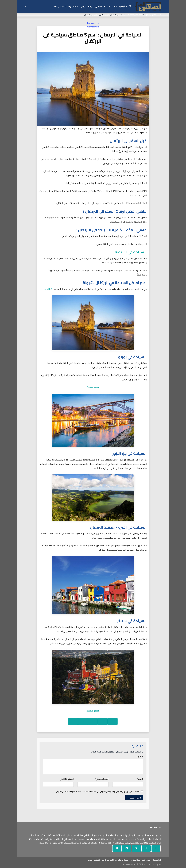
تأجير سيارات (74, 6)
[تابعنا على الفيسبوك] (156, 848)
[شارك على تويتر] (103, 722)
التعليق (140, 756)
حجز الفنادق (101, 6)
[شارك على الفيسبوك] (113, 722)
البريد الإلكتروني (102, 779)
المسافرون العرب (152, 15)
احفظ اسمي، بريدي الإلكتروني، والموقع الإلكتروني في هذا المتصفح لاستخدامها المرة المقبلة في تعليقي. (97, 792)
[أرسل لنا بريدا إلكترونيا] (127, 848)
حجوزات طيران (87, 6)
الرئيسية (123, 6)
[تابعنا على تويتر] (136, 848)
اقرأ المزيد (48, 289)
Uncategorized (135, 15)
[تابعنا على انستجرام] (146, 848)
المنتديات (113, 6)
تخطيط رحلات (60, 6)
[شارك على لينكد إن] (73, 722)
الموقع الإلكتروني (67, 779)
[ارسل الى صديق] (93, 722)
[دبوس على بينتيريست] (83, 722)
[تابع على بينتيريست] (117, 848)
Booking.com (93, 23)
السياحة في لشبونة (131, 252)
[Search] (130, 6)
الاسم (140, 779)
